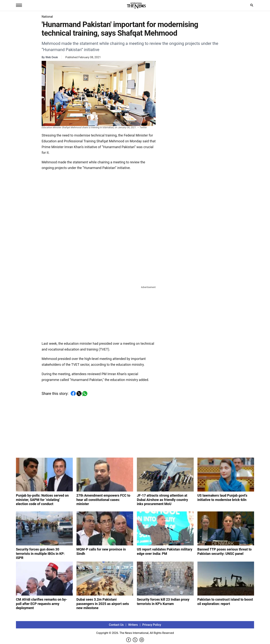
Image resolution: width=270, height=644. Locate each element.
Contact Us (116, 625)
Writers (133, 625)
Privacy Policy (152, 625)
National (47, 17)
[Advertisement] (99, 313)
